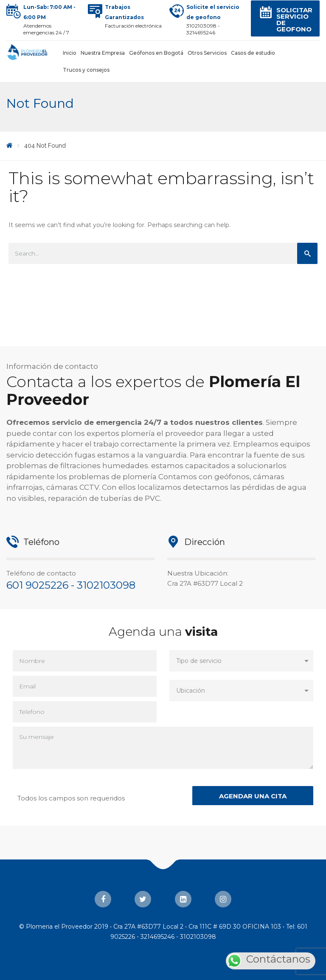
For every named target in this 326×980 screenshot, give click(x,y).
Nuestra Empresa (103, 53)
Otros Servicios (207, 53)
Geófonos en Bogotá (156, 53)
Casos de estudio (253, 53)
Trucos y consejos (86, 70)
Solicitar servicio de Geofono (294, 20)
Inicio (70, 53)
